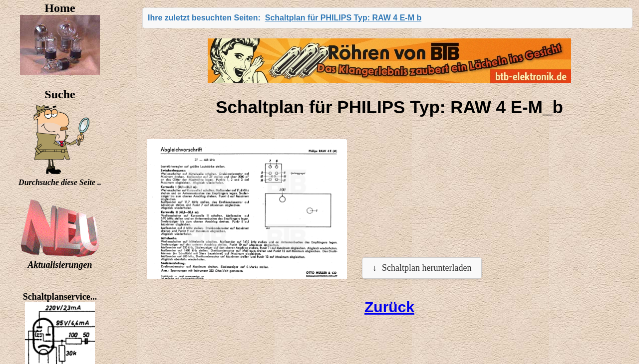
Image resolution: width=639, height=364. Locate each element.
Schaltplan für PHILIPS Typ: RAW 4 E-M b (343, 18)
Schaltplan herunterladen (427, 268)
